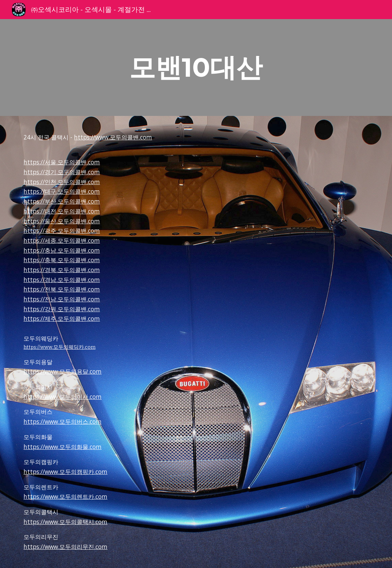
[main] (196, 68)
